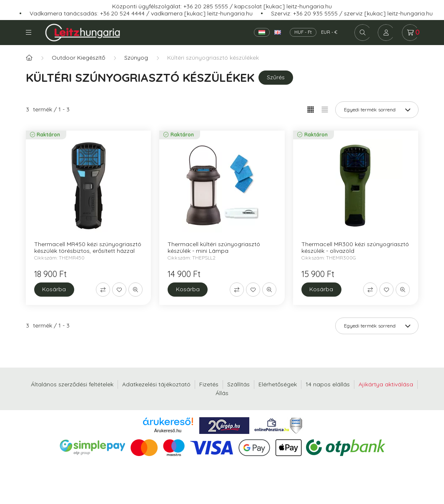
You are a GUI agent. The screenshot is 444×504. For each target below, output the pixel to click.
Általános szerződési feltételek (72, 384)
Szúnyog (136, 58)
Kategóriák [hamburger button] (29, 32)
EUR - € (329, 32)
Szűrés (276, 77)
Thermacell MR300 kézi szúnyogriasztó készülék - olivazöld (355, 247)
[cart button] (410, 33)
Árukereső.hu (168, 431)
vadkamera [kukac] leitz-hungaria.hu (202, 13)
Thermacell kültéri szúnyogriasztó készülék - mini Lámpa (214, 247)
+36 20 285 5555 (206, 6)
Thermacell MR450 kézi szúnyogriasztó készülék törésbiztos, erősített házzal (88, 247)
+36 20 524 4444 (122, 13)
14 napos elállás (328, 384)
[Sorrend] (377, 110)
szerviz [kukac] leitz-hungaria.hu (388, 13)
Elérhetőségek (278, 384)
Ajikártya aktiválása (386, 384)
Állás (222, 393)
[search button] (363, 33)
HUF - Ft (303, 32)
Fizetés (209, 384)
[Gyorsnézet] (135, 290)
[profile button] (386, 33)
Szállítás (238, 384)
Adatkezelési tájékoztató (156, 384)
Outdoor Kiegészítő (78, 58)
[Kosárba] (54, 290)
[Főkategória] (29, 58)
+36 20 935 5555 (315, 13)
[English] (278, 32)
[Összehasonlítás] (103, 290)
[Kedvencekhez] (119, 290)
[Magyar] (262, 32)
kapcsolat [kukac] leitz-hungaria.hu (283, 6)
